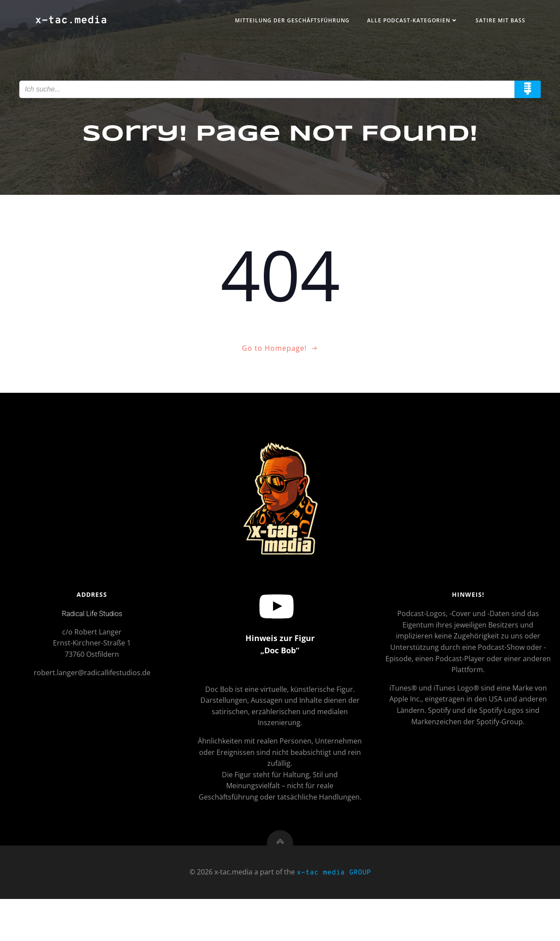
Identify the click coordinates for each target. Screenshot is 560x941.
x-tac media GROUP (334, 916)
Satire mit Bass (493, 23)
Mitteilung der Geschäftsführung (284, 23)
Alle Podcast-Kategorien (405, 23)
